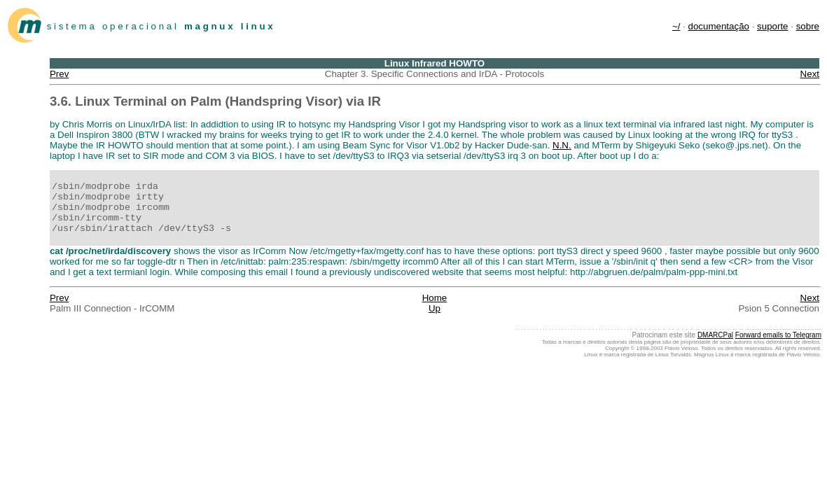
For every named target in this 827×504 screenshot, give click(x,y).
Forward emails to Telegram (778, 335)
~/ (676, 26)
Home (435, 298)
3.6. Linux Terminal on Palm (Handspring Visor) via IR (215, 101)
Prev (59, 74)
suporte (772, 26)
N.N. (562, 145)
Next (810, 74)
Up (435, 308)
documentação (719, 26)
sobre (808, 26)
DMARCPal (715, 335)
